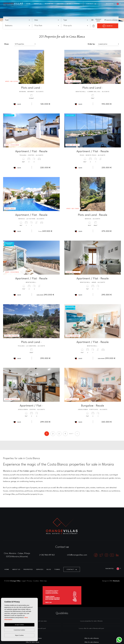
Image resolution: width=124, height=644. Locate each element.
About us (38, 4)
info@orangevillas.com (77, 555)
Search (108, 26)
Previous (6, 67)
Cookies (36, 581)
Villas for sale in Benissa (92, 642)
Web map (43, 581)
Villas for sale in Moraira (92, 638)
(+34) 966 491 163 (47, 555)
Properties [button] (49, 4)
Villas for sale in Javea (33, 642)
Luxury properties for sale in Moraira (91, 621)
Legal (24, 581)
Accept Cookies (19, 625)
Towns (77, 4)
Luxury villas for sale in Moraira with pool (91, 629)
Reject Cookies (19, 635)
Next (57, 67)
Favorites (110, 4)
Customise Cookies (19, 630)
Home (28, 4)
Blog (69, 4)
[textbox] (18, 20)
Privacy (29, 581)
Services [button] (60, 4)
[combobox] (17, 20)
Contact (91, 4)
